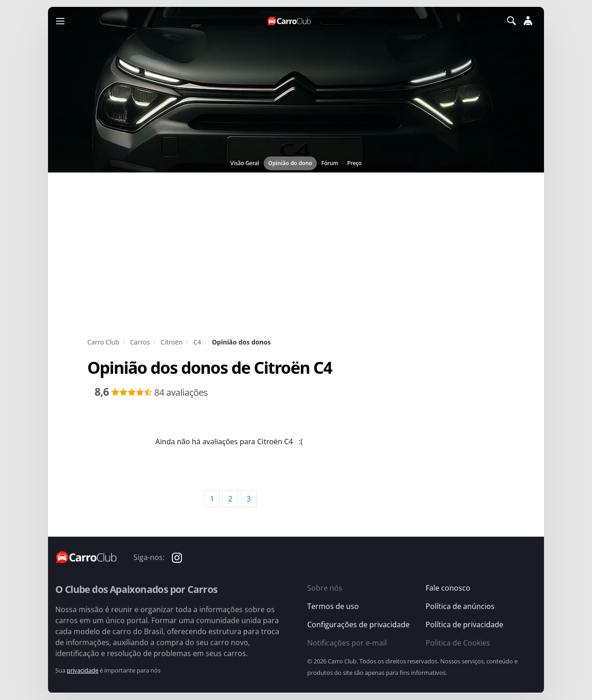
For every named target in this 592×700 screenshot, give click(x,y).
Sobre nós (325, 588)
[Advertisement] (296, 255)
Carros (140, 342)
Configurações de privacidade (358, 625)
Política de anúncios (460, 606)
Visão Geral (245, 163)
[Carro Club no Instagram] (177, 557)
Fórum (330, 163)
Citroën (171, 342)
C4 (197, 342)
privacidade (83, 670)
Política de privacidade (464, 625)
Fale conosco (448, 588)
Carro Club (103, 342)
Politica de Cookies (458, 643)
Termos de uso (333, 606)
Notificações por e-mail (347, 643)
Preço (355, 163)
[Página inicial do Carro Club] (290, 21)
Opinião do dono (290, 163)
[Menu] (60, 21)
